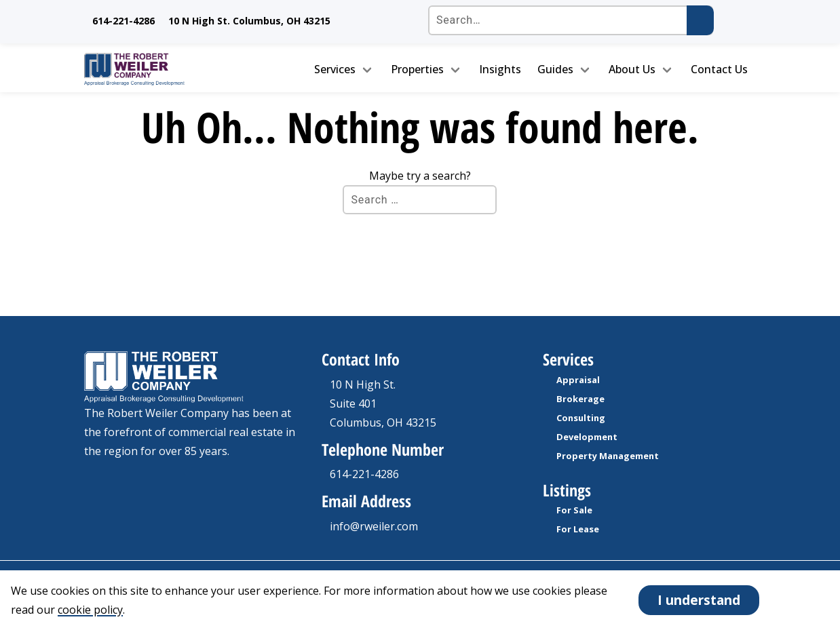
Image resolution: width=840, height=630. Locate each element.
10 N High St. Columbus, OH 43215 (249, 21)
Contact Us (719, 69)
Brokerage (580, 399)
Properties (417, 69)
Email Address (366, 501)
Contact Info (361, 359)
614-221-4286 (123, 21)
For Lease (578, 529)
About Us (632, 69)
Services (335, 69)
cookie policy (90, 610)
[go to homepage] (162, 69)
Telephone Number (383, 449)
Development (587, 437)
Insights (500, 69)
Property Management (608, 456)
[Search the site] (571, 20)
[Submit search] (700, 20)
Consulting (581, 418)
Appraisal (578, 380)
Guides (555, 69)
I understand (699, 600)
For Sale (574, 510)
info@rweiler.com (374, 526)
